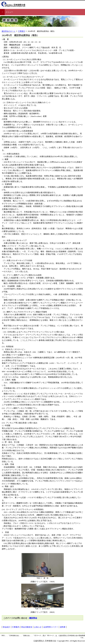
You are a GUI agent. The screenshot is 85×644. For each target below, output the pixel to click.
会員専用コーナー (51, 627)
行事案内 (22, 31)
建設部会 (33, 618)
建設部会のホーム (8, 31)
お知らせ (38, 627)
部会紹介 (7, 627)
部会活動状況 (27, 627)
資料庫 (63, 627)
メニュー (9, 12)
